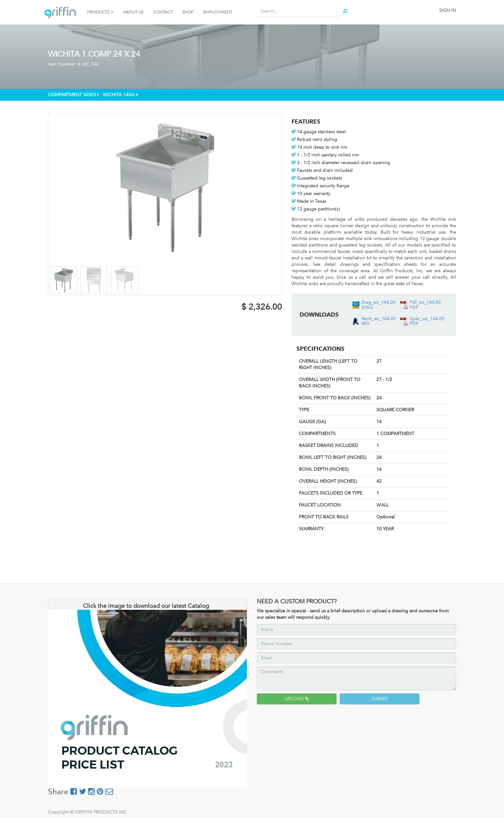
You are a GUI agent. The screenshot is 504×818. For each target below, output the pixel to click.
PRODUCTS (100, 12)
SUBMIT (380, 699)
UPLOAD (297, 699)
